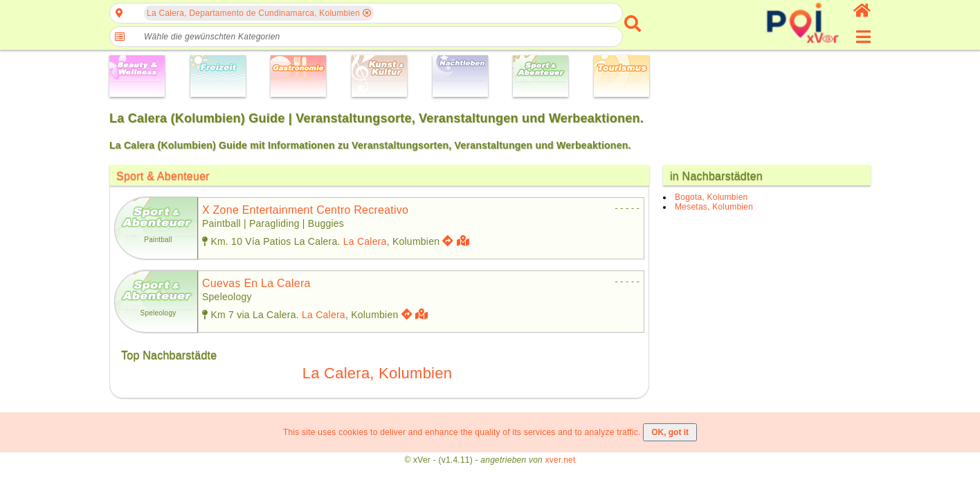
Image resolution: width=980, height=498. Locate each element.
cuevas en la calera (256, 283)
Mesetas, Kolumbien (714, 207)
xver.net (561, 460)
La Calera (365, 241)
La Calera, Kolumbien (377, 373)
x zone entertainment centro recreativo (305, 210)
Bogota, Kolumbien (711, 197)
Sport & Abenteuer (163, 176)
